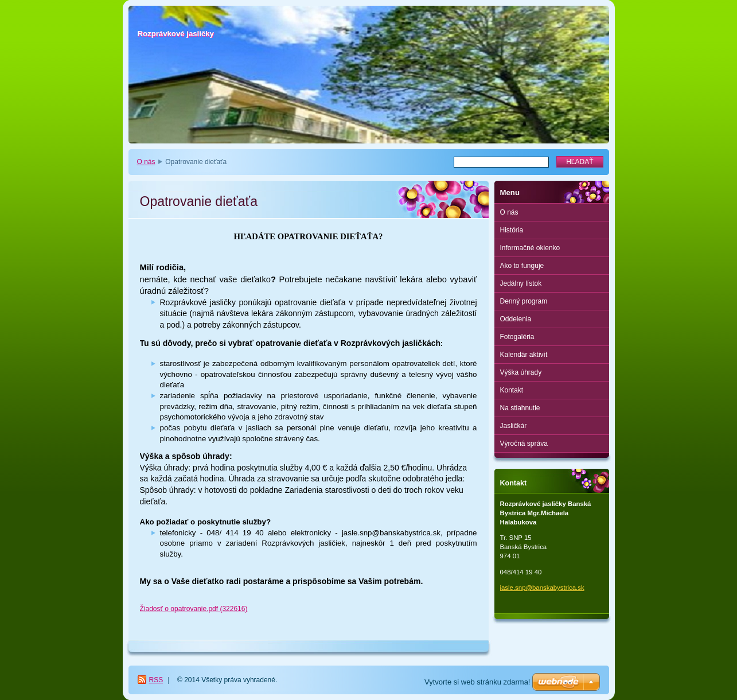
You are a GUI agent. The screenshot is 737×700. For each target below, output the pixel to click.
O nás (146, 162)
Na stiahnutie (520, 408)
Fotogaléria (517, 337)
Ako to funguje (522, 266)
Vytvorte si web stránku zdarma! (477, 682)
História (512, 230)
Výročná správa (524, 444)
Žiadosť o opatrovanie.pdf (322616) (194, 609)
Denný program (524, 301)
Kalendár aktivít (524, 355)
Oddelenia (516, 319)
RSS (156, 680)
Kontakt (512, 390)
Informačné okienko (530, 248)
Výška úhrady (521, 372)
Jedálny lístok (521, 283)
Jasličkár (514, 426)
